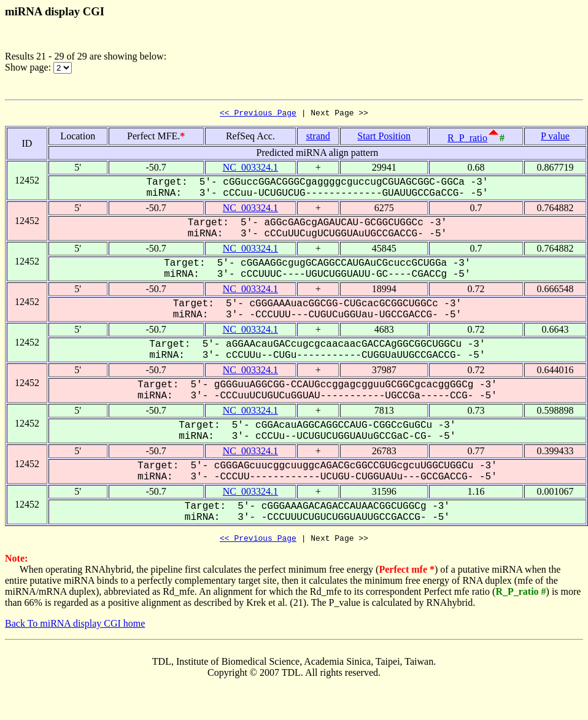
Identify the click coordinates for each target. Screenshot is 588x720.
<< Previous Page (258, 114)
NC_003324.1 (250, 169)
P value (555, 138)
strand (318, 138)
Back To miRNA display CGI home (75, 627)
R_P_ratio (467, 140)
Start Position (384, 138)
